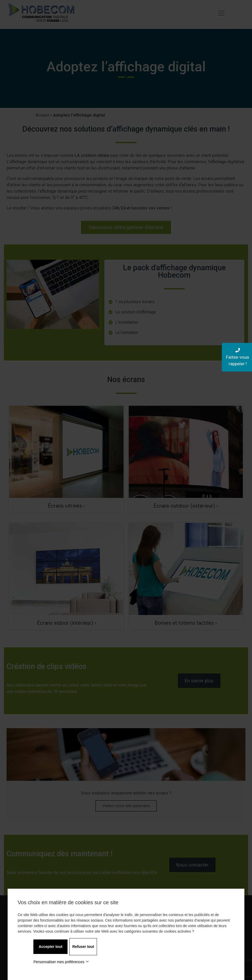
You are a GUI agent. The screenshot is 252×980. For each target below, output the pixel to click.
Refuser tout (83, 947)
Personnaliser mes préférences (61, 962)
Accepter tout (50, 947)
